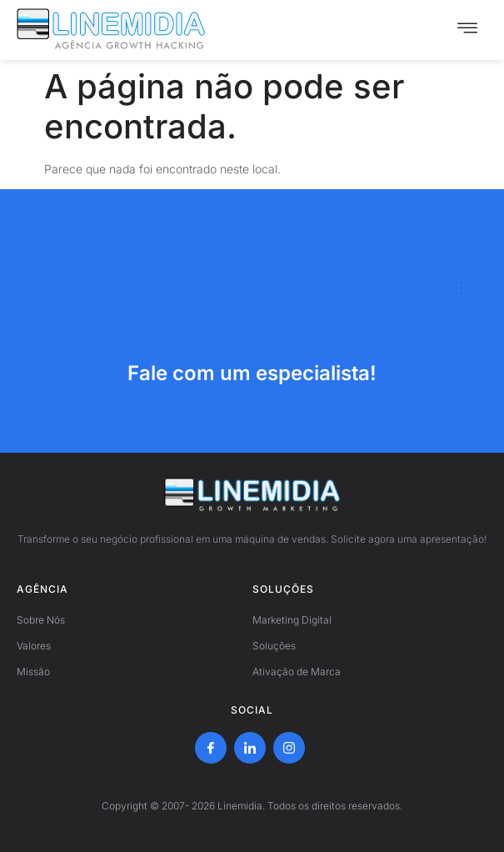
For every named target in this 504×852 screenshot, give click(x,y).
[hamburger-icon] (467, 30)
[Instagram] (289, 748)
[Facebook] (211, 748)
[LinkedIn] (250, 748)
